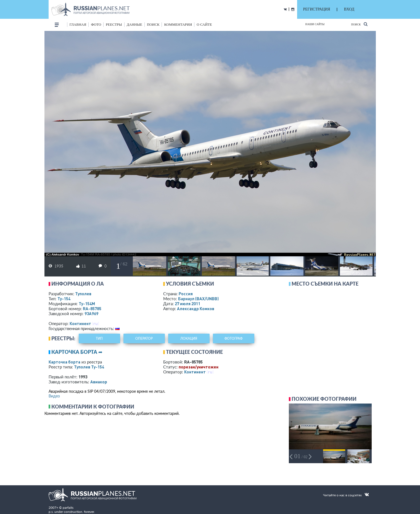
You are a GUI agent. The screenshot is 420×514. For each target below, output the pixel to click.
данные (134, 24)
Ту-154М (87, 304)
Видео (54, 396)
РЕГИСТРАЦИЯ (317, 9)
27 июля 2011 (187, 304)
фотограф (233, 338)
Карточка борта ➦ (77, 352)
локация (189, 338)
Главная (78, 24)
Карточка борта (64, 362)
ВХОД (349, 9)
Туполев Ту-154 (89, 367)
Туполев (83, 294)
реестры (114, 24)
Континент (80, 323)
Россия (186, 294)
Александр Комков (196, 309)
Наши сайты (315, 24)
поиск (153, 24)
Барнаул (198, 299)
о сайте (204, 24)
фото (96, 24)
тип (99, 338)
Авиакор (99, 382)
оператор (144, 338)
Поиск (359, 24)
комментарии (178, 24)
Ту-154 (64, 299)
